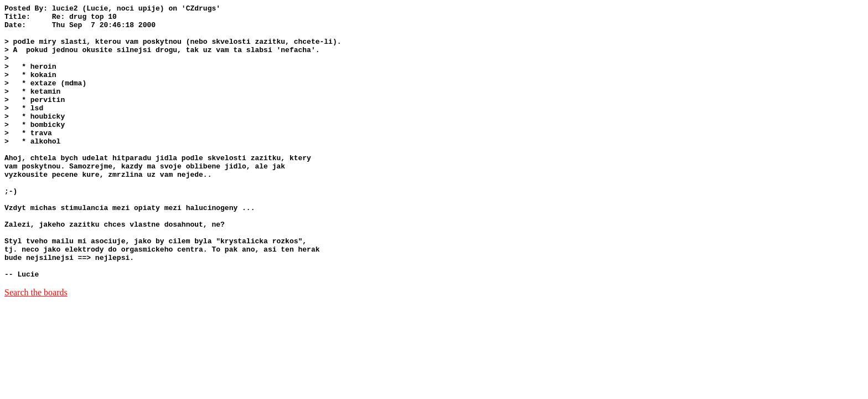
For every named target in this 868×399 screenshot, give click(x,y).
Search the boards (36, 347)
